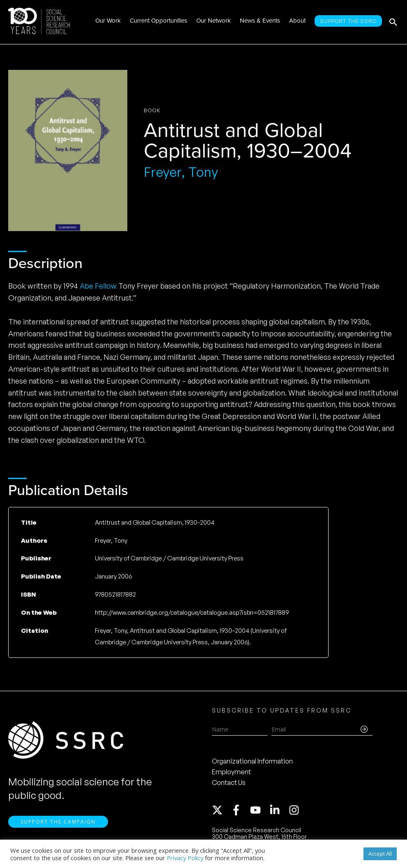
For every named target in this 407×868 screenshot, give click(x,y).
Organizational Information (252, 761)
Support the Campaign (58, 822)
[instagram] (296, 810)
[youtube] (259, 810)
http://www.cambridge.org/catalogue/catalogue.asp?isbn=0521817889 (192, 612)
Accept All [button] (380, 854)
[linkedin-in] (278, 810)
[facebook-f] (240, 810)
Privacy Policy (185, 858)
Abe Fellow (98, 286)
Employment (231, 772)
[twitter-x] (221, 810)
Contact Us (229, 782)
